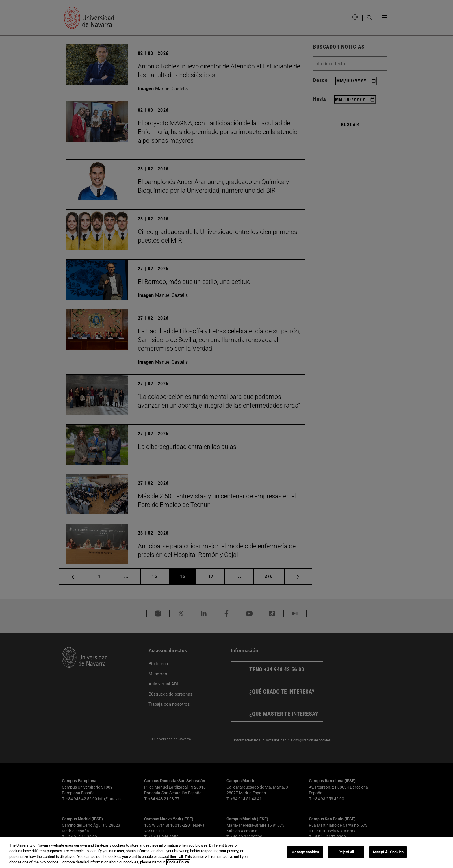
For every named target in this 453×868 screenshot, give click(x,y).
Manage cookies (305, 852)
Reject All (346, 852)
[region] (226, 852)
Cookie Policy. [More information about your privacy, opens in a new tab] (178, 862)
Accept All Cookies (388, 852)
